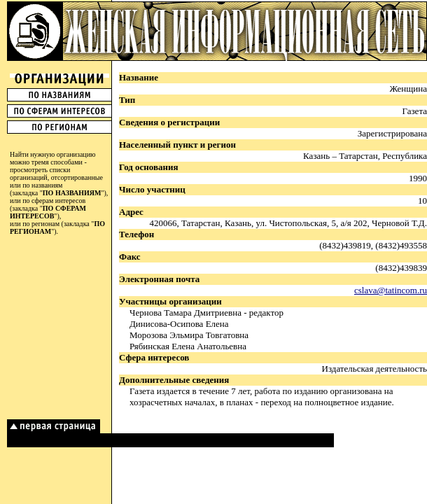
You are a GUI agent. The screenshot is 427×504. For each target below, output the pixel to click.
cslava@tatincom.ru (391, 290)
